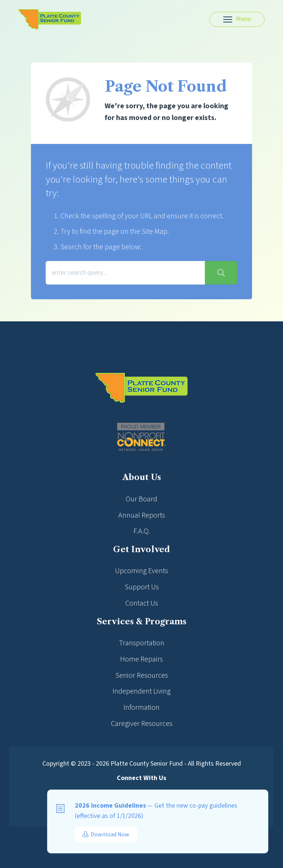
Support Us (142, 587)
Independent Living (141, 691)
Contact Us (142, 603)
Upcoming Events (141, 571)
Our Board (141, 499)
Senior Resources (142, 675)
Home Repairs (141, 659)
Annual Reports (142, 515)
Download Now (106, 835)
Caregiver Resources (142, 724)
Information (141, 708)
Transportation (142, 643)
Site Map (154, 232)
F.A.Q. (142, 531)
